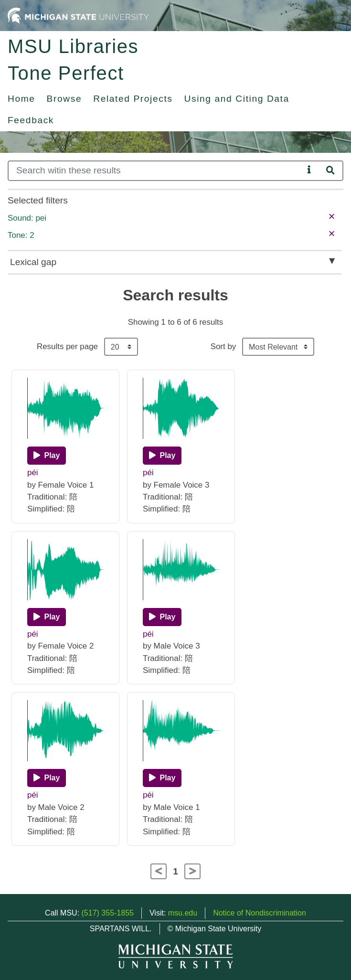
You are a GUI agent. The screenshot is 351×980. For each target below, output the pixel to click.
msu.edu (183, 913)
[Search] (156, 171)
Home (21, 99)
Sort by (223, 346)
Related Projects (133, 99)
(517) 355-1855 (108, 913)
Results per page (67, 346)
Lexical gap (33, 262)
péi (33, 473)
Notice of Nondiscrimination (260, 913)
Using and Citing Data (237, 99)
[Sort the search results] (278, 347)
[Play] (47, 456)
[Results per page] (121, 347)
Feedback (31, 120)
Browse (64, 99)
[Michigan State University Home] (78, 15)
